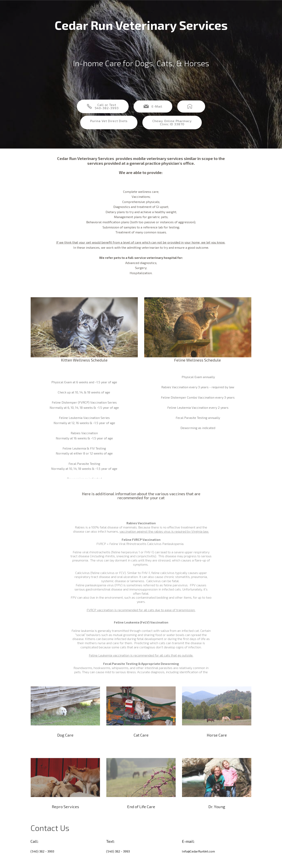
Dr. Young (217, 814)
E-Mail (153, 107)
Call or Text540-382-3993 (103, 106)
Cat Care (141, 742)
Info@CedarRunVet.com (198, 858)
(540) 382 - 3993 (42, 858)
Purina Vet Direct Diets (109, 121)
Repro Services (65, 814)
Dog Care (65, 742)
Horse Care (217, 742)
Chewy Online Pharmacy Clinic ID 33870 (172, 122)
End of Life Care (141, 814)
